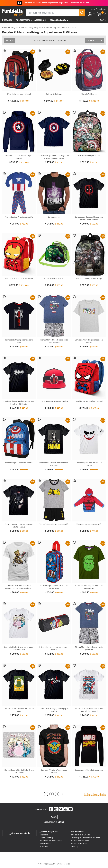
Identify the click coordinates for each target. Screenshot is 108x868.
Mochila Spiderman (89, 94)
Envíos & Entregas (47, 838)
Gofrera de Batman (54, 94)
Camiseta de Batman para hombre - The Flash (54, 464)
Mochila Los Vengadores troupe (89, 278)
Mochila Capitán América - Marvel (19, 463)
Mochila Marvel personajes (89, 155)
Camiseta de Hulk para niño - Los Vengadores (89, 587)
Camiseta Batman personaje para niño (19, 341)
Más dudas (44, 846)
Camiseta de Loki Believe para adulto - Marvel (19, 710)
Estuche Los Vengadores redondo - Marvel (54, 648)
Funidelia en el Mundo (81, 835)
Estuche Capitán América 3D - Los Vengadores (54, 587)
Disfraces (7, 20)
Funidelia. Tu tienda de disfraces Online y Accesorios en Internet (12, 12)
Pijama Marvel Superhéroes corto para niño (89, 648)
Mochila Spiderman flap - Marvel (89, 401)
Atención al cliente (19, 833)
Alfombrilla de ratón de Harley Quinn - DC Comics (19, 771)
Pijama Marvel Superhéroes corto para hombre (54, 341)
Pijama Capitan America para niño (19, 217)
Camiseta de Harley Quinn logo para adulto (54, 710)
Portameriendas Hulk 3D (54, 278)
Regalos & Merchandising (22, 27)
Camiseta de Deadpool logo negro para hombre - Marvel (89, 218)
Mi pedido (44, 835)
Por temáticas (23, 20)
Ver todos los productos (95, 794)
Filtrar (9, 40)
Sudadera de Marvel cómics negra (89, 770)
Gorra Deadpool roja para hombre (54, 401)
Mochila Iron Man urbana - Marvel (19, 278)
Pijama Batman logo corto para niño (54, 524)
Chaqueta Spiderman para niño (89, 524)
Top (102, 20)
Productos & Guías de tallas (51, 841)
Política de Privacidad (80, 841)
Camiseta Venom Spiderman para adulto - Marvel (19, 526)
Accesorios (40, 20)
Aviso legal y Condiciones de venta (86, 838)
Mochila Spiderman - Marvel (19, 94)
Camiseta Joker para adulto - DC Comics (89, 464)
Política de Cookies (79, 843)
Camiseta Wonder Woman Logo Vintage (54, 771)
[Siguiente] (63, 794)
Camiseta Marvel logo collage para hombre (89, 341)
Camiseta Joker (54, 217)
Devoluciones (45, 843)
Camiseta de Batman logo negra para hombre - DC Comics (19, 403)
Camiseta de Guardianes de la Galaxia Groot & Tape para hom (19, 587)
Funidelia (6, 27)
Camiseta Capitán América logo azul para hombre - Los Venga (54, 157)
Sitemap (75, 846)
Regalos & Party (58, 20)
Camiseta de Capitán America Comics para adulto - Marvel (89, 710)
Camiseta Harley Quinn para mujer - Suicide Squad (19, 648)
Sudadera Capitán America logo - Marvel (19, 157)
